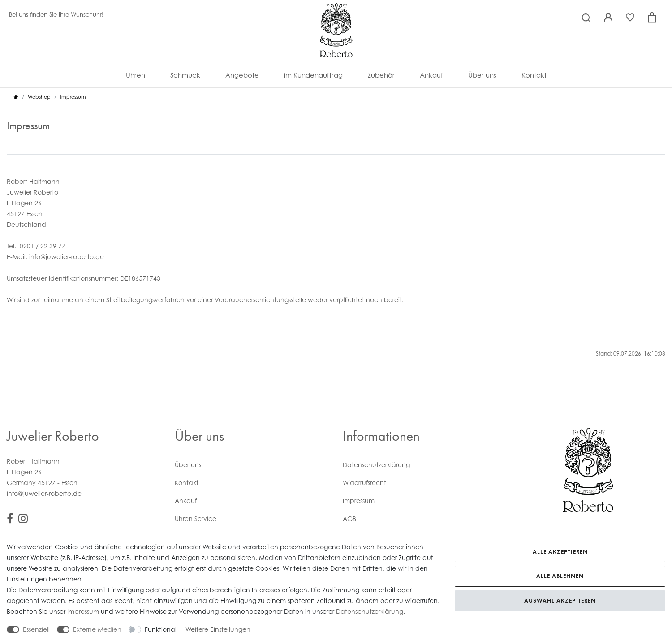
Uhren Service (196, 518)
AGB (349, 518)
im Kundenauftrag (313, 75)
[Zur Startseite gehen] (16, 97)
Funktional (161, 629)
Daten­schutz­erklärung (376, 465)
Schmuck (185, 75)
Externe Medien (97, 629)
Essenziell (36, 629)
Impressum (359, 501)
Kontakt (534, 75)
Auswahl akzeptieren (560, 601)
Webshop (39, 97)
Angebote (242, 75)
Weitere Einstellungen (218, 629)
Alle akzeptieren (560, 552)
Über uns (482, 75)
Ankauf (431, 75)
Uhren (136, 75)
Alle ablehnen (560, 576)
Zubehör (381, 75)
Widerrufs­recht (364, 483)
